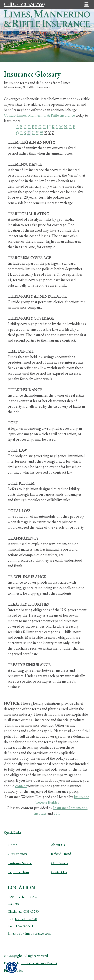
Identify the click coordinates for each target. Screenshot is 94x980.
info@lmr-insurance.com (34, 933)
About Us (58, 844)
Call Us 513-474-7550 (24, 4)
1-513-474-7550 (26, 919)
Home (12, 844)
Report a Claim (18, 872)
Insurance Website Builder (39, 963)
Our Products (17, 853)
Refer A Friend (61, 853)
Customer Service (20, 863)
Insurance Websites (20, 797)
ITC (57, 813)
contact (21, 786)
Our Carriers (59, 863)
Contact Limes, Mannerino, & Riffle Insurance (39, 115)
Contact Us (59, 872)
